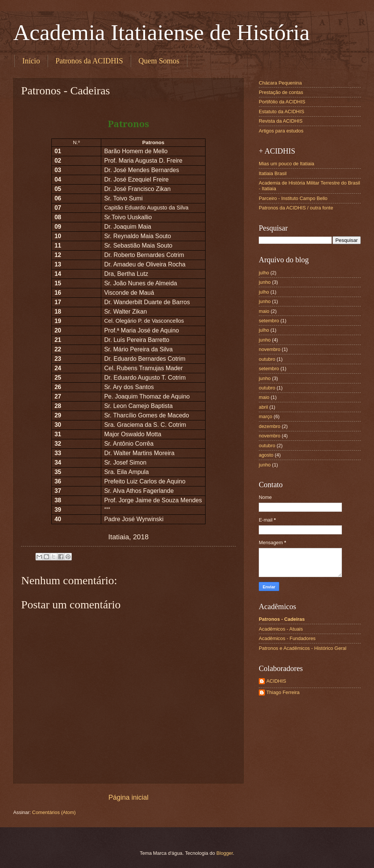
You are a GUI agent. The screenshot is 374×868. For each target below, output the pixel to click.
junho (265, 282)
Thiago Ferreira (283, 692)
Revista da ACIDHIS (281, 121)
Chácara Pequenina (280, 83)
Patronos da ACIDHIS (89, 61)
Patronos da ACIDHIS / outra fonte (296, 208)
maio (264, 311)
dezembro (270, 426)
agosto (266, 455)
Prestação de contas (281, 92)
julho (264, 273)
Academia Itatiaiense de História (161, 32)
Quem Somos (159, 61)
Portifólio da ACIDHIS (282, 102)
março (266, 416)
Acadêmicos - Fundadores (287, 638)
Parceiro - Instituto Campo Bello (293, 198)
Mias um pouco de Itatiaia (287, 164)
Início (31, 61)
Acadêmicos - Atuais (281, 629)
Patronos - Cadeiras (282, 619)
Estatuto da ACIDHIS (281, 112)
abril (263, 407)
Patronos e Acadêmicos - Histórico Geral (303, 648)
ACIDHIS (276, 681)
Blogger (225, 853)
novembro (270, 349)
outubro (267, 359)
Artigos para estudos (281, 131)
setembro (269, 321)
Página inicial (128, 797)
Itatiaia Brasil (273, 173)
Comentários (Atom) (54, 812)
